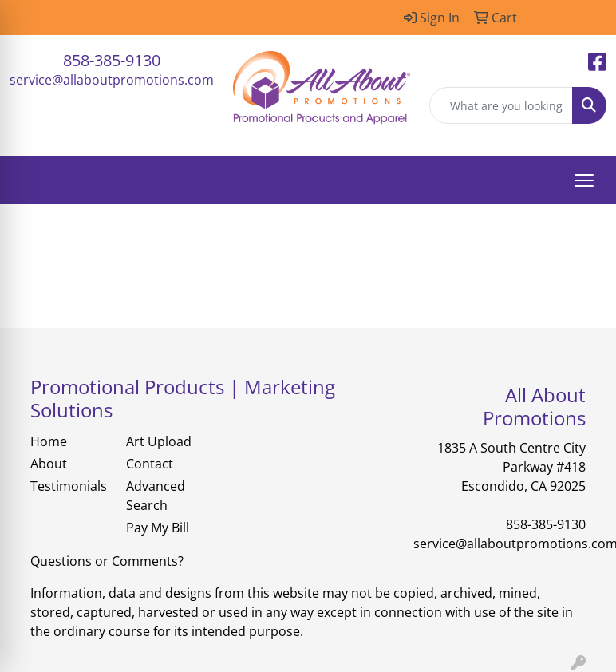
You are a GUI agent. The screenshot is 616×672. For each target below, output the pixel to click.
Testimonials (69, 486)
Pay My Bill (158, 528)
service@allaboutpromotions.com (112, 80)
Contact (150, 464)
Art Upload (159, 441)
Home (49, 441)
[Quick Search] (501, 105)
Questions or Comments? (107, 561)
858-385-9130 (112, 60)
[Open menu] (584, 180)
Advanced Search (156, 496)
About (49, 464)
